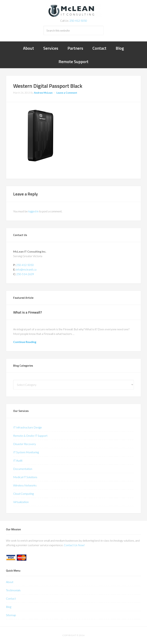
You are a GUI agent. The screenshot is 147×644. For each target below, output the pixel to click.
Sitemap (11, 615)
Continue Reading (25, 342)
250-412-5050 (78, 21)
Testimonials (13, 590)
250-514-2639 (25, 274)
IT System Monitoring (26, 452)
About (10, 582)
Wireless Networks (25, 485)
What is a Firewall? (28, 312)
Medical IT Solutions (25, 477)
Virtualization (21, 502)
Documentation (23, 469)
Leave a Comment (67, 93)
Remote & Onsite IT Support (30, 436)
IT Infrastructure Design (28, 427)
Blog (9, 607)
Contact (11, 598)
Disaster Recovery (25, 444)
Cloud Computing (23, 494)
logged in (33, 211)
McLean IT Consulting (73, 11)
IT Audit (18, 460)
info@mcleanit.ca (26, 269)
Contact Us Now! (74, 545)
